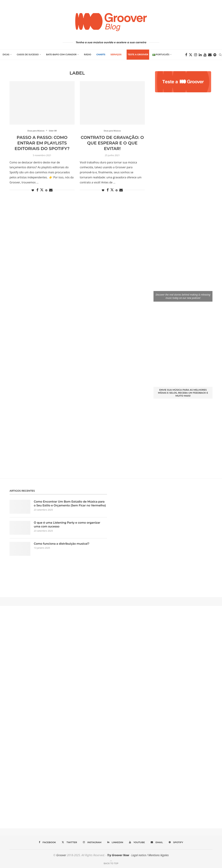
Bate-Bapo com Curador (61, 54)
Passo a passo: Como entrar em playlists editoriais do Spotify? (42, 143)
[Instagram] (196, 55)
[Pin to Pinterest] (46, 190)
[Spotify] (215, 55)
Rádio (88, 54)
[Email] (210, 55)
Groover (61, 855)
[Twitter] (191, 55)
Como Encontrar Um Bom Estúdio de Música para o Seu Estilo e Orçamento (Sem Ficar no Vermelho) (70, 504)
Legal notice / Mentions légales (150, 855)
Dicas (6, 54)
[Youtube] (205, 55)
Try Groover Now (118, 855)
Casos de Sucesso (28, 54)
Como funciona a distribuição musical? (62, 544)
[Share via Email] (51, 190)
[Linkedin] (200, 55)
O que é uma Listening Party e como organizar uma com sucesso (67, 525)
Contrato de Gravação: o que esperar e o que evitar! (112, 143)
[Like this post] (33, 190)
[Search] (220, 55)
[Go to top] (111, 863)
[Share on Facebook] (37, 190)
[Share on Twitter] (42, 190)
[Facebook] (186, 55)
